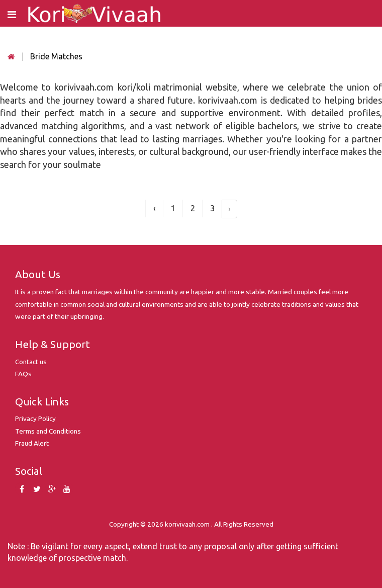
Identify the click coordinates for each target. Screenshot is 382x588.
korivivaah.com (187, 524)
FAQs (23, 374)
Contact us (31, 362)
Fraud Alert (32, 443)
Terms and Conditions (48, 431)
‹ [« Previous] (155, 208)
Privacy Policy (35, 418)
